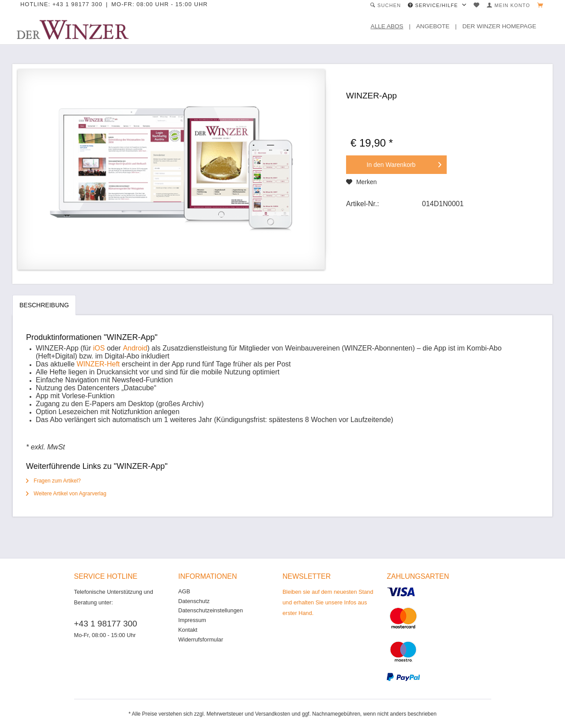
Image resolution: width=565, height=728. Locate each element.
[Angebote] (436, 26)
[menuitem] (386, 6)
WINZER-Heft (98, 364)
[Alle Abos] (390, 26)
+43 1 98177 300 (106, 624)
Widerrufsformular (201, 639)
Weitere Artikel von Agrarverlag (66, 494)
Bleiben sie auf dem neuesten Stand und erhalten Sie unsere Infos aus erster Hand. (328, 602)
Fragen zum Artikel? (53, 481)
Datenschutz (194, 601)
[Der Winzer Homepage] (502, 26)
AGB (184, 591)
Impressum (192, 620)
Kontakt (188, 630)
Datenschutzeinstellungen (211, 610)
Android (135, 348)
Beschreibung (44, 305)
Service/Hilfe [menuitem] (434, 5)
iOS (99, 348)
